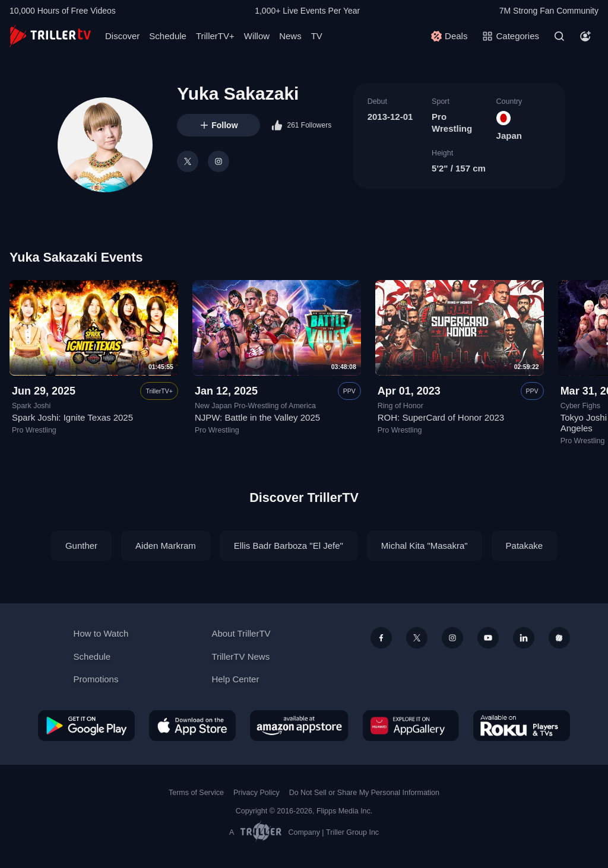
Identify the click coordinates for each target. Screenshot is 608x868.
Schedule (168, 36)
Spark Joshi (31, 406)
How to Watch (101, 633)
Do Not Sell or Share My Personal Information (364, 793)
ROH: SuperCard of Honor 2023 (441, 418)
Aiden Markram (166, 546)
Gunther (81, 546)
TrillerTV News (240, 656)
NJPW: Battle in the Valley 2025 (257, 418)
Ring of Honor (400, 406)
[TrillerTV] (50, 36)
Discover (122, 36)
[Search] (559, 36)
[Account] (585, 36)
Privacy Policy (256, 793)
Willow (257, 36)
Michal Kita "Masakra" (425, 546)
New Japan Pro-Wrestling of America (255, 406)
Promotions (96, 679)
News (290, 36)
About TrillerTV (241, 633)
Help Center (235, 679)
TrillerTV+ (215, 36)
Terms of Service (196, 793)
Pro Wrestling (34, 430)
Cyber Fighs (580, 406)
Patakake (525, 546)
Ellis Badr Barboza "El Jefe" (289, 546)
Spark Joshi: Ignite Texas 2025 (72, 418)
